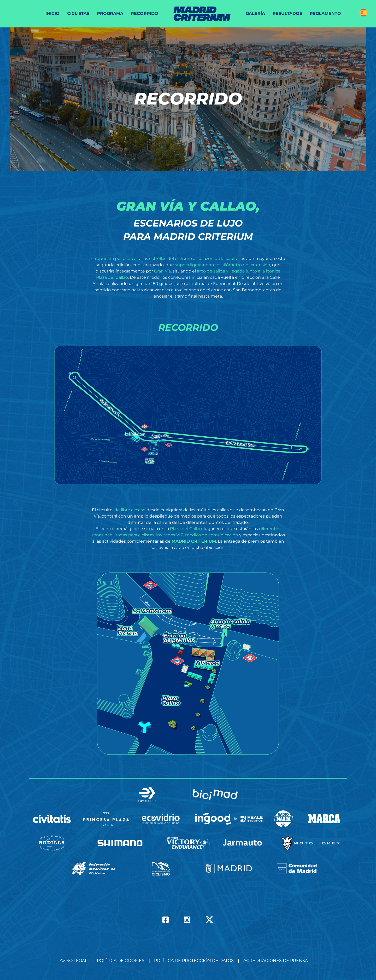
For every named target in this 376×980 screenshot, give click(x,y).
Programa (110, 13)
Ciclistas (78, 13)
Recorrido (145, 13)
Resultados (287, 13)
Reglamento (325, 13)
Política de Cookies (121, 961)
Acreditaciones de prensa (276, 961)
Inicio (52, 13)
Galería (255, 13)
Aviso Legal (74, 961)
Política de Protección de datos (194, 961)
